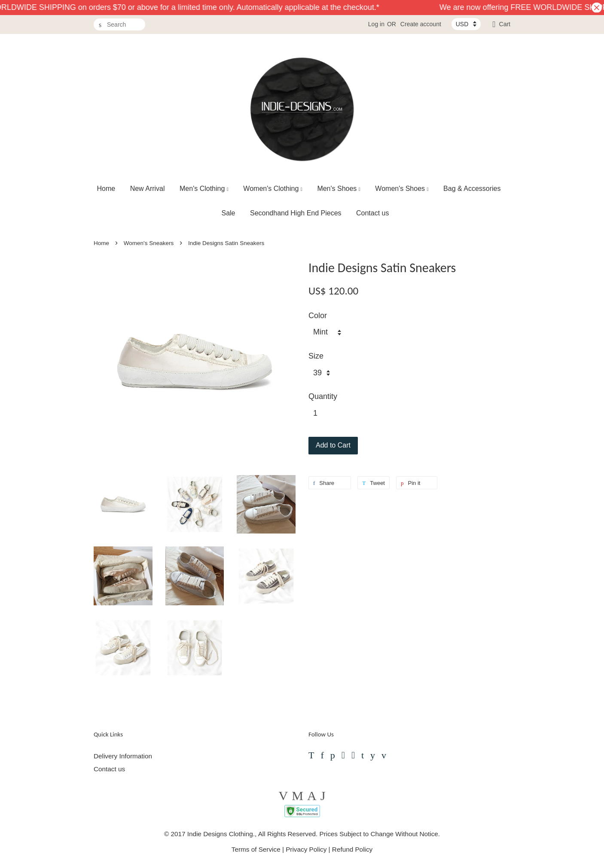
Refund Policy (352, 849)
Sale (228, 213)
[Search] (119, 25)
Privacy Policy (306, 849)
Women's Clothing (273, 189)
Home (106, 189)
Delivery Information (123, 756)
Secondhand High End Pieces (296, 213)
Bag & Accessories (472, 189)
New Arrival (148, 189)
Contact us (372, 213)
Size (316, 356)
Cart (505, 24)
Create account (421, 24)
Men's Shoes (339, 189)
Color (318, 316)
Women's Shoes (402, 189)
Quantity (323, 396)
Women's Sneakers (149, 243)
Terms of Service (256, 849)
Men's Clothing (204, 189)
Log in (376, 24)
